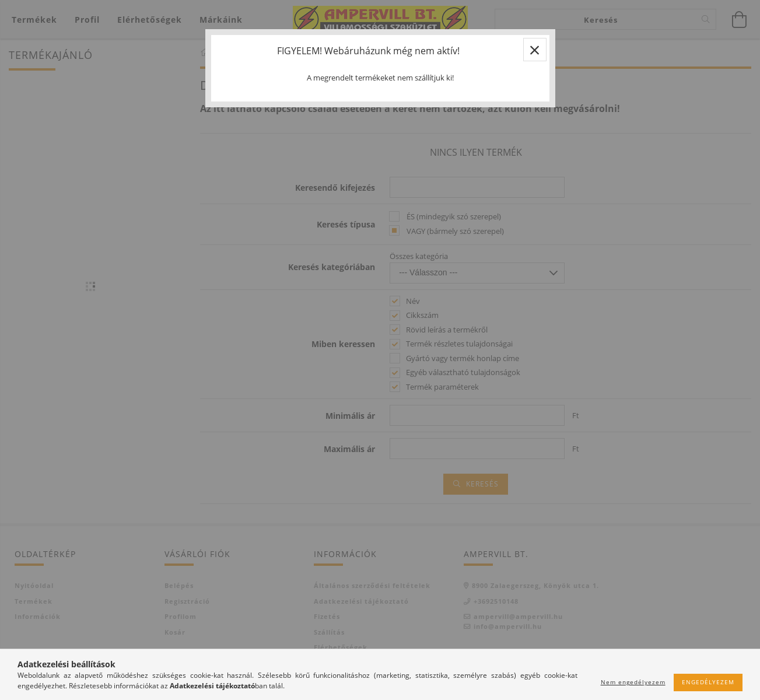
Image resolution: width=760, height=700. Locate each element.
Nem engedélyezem (633, 682)
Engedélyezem (708, 682)
